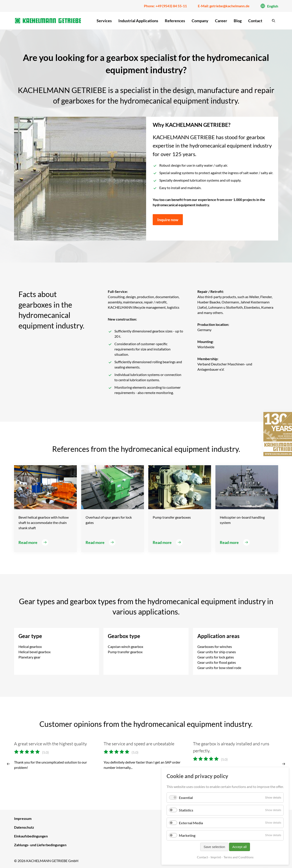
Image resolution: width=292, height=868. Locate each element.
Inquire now (168, 220)
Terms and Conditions (239, 857)
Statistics (186, 810)
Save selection (214, 847)
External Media (191, 823)
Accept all (240, 847)
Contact (202, 857)
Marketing (187, 835)
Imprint (216, 857)
